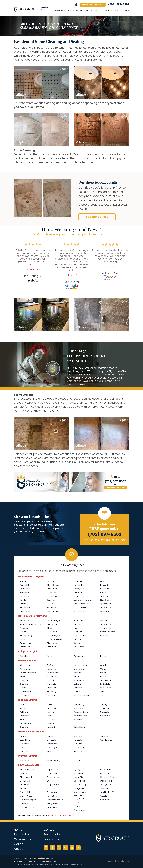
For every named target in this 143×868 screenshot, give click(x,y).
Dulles (49, 704)
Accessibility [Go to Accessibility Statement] (19, 861)
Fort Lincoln (52, 788)
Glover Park (52, 807)
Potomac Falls (80, 716)
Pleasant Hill (106, 770)
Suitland (104, 620)
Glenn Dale (52, 643)
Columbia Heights (28, 800)
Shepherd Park (107, 777)
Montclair (78, 736)
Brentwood (25, 647)
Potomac (105, 589)
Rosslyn (104, 656)
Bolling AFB (25, 781)
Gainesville (52, 740)
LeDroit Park (79, 773)
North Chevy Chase (82, 608)
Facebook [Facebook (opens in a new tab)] (53, 848)
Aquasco (24, 628)
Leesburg (51, 723)
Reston (103, 676)
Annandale (25, 669)
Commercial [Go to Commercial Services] (75, 11)
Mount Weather (81, 708)
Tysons (103, 691)
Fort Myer (51, 656)
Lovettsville (52, 727)
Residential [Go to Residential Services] (60, 11)
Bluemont (24, 716)
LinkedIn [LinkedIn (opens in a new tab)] (72, 848)
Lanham (77, 624)
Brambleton (26, 719)
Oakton (104, 669)
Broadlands (25, 723)
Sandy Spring (106, 596)
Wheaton (104, 611)
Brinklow (24, 604)
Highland (78, 585)
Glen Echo (78, 581)
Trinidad (104, 788)
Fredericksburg (54, 760)
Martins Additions (81, 596)
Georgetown (53, 803)
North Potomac (81, 611)
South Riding (79, 727)
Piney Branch (79, 810)
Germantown (53, 611)
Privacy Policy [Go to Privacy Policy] (32, 861)
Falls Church (52, 673)
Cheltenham (52, 624)
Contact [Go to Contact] (125, 11)
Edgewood (52, 773)
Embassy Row (53, 777)
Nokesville (78, 740)
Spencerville (106, 604)
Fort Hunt (51, 680)
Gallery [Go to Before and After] (88, 11)
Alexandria (25, 665)
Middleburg (79, 704)
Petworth (78, 806)
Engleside (24, 695)
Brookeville (25, 608)
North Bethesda (81, 604)
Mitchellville (79, 632)
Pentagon (78, 656)
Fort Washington (54, 639)
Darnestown (52, 596)
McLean (77, 684)
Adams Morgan (27, 770)
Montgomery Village (83, 600)
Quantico (78, 744)
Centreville (25, 680)
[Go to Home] (32, 9)
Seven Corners (107, 680)
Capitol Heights (54, 620)
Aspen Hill (24, 585)
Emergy (50, 781)
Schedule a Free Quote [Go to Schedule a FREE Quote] (115, 488)
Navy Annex (79, 799)
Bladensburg (26, 636)
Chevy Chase (53, 585)
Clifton (23, 688)
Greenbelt (51, 647)
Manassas (51, 751)
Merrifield (78, 688)
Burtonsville (25, 611)
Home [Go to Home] (18, 830)
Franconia (51, 684)
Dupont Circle (53, 770)
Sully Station (106, 688)
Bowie (23, 639)
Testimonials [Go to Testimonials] (111, 11)
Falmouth (24, 760)
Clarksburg (52, 589)
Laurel (76, 628)
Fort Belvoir (52, 676)
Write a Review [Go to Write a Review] (76, 5)
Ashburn (24, 712)
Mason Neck (79, 680)
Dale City (24, 751)
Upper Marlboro (108, 632)
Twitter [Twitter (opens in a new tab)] (59, 848)
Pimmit (103, 673)
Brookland (25, 788)
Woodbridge (106, 740)
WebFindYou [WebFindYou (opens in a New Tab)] (125, 861)
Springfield (105, 684)
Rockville (104, 592)
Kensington (79, 589)
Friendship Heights (55, 800)
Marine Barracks (81, 781)
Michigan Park (80, 788)
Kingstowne (79, 669)
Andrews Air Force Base (31, 624)
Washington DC (107, 792)
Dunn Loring (25, 691)
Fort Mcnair (52, 792)
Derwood (51, 600)
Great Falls (52, 688)
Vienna (103, 695)
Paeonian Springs (82, 712)
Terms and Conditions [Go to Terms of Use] (49, 861)
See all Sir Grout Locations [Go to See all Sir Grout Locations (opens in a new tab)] (59, 816)
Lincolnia (77, 673)
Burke (23, 676)
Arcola (23, 708)
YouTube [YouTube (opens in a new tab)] (65, 848)
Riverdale (78, 643)
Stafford (104, 760)
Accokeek (24, 620)
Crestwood (25, 803)
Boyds (23, 600)
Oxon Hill (77, 639)
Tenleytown (105, 785)
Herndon (51, 695)
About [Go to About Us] (98, 11)
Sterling (104, 704)
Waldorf (104, 636)
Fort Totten (52, 796)
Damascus (52, 592)
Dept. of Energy (27, 807)
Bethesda (24, 596)
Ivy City (77, 770)
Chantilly (24, 684)
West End (104, 796)
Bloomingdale (26, 777)
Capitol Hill (25, 792)
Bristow (23, 736)
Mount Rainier (80, 636)
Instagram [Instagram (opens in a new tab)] (46, 848)
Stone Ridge (106, 708)
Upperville (105, 712)
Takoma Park (106, 608)
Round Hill (78, 723)
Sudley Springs (80, 751)
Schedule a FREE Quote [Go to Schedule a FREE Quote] (93, 5)
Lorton (76, 676)
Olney (103, 581)
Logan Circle (79, 777)
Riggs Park (105, 773)
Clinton (50, 628)
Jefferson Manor (81, 665)
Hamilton (51, 712)
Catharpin (25, 744)
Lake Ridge (52, 747)
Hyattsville (78, 620)
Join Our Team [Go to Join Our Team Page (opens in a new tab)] (54, 839)
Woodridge (105, 800)
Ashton (23, 581)
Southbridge (79, 747)
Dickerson (51, 604)
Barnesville (25, 589)
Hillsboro (51, 716)
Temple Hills (106, 628)
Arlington (24, 656)
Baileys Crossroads (29, 673)
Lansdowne (52, 719)
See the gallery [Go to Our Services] (97, 217)
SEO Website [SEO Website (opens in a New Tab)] (113, 861)
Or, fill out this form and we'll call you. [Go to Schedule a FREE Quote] (105, 540)
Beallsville (24, 592)
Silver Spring (106, 600)
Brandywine (25, 643)
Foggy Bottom (53, 785)
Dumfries (51, 736)
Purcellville (78, 719)
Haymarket (52, 744)
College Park (53, 632)
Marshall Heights (81, 785)
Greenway (51, 691)
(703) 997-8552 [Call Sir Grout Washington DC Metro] (119, 4)
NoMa (76, 802)
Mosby (77, 691)
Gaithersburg (53, 608)
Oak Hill (104, 665)
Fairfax (50, 665)
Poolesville (105, 585)
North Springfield (81, 695)
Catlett (23, 747)
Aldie (22, 704)
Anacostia (25, 773)
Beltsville (24, 632)
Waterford (105, 716)
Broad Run (25, 740)
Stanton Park (106, 781)
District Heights (53, 636)
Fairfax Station (53, 669)
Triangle (104, 736)
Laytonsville (79, 592)
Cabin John (52, 581)
